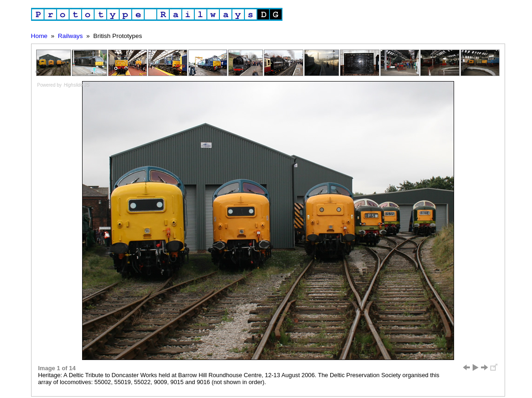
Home (39, 36)
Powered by (64, 85)
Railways (71, 36)
